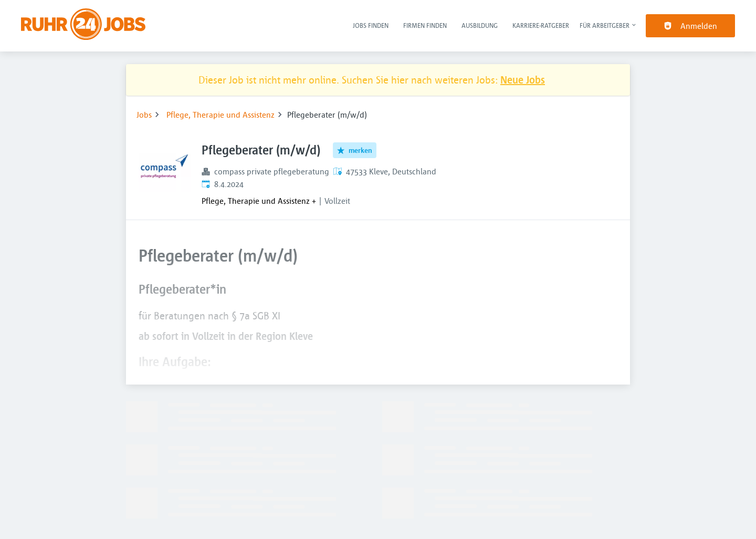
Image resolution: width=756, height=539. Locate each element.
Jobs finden (371, 25)
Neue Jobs (523, 80)
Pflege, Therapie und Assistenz (220, 115)
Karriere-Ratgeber (541, 25)
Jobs (144, 115)
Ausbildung (480, 25)
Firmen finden (425, 25)
